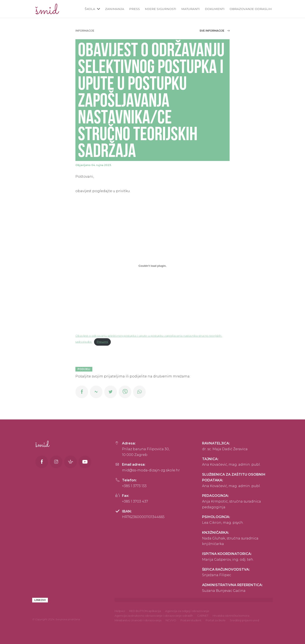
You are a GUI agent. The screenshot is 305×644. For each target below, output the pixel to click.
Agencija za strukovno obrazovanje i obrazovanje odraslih (154, 616)
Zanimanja (115, 9)
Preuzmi (102, 342)
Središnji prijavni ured (244, 620)
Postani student (191, 620)
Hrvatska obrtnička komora (231, 616)
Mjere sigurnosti (161, 9)
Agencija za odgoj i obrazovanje (187, 611)
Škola (90, 9)
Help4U (120, 611)
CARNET (203, 616)
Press (134, 9)
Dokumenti (215, 9)
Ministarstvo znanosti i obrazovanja (138, 620)
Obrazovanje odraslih (251, 9)
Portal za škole (216, 620)
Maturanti (191, 9)
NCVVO (171, 620)
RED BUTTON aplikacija (145, 611)
